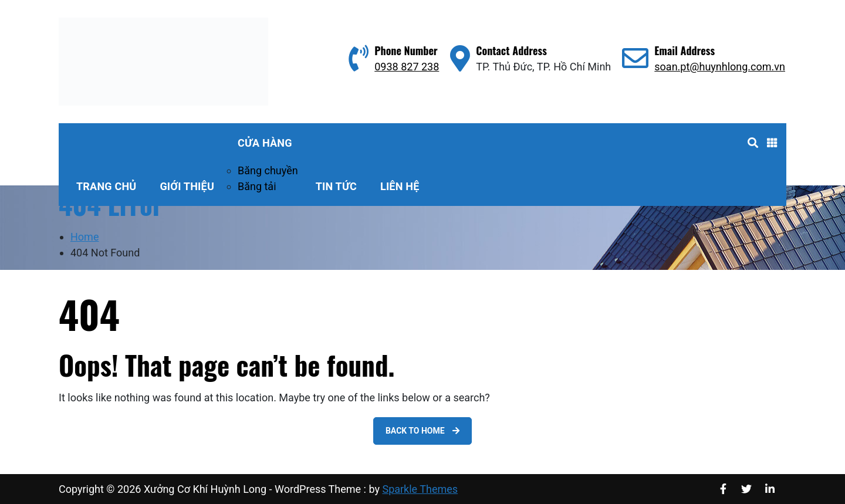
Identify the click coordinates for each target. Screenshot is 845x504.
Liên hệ (400, 186)
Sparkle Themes (420, 489)
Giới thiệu (187, 186)
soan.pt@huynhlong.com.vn (720, 67)
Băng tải (257, 186)
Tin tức (336, 186)
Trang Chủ (106, 186)
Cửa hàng (265, 143)
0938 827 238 (407, 67)
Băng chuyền (268, 170)
